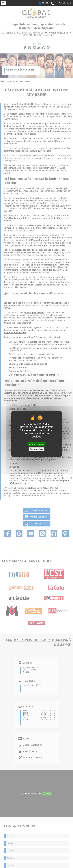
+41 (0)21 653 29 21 (63, 3)
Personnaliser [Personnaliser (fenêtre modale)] (37, 449)
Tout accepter (36, 444)
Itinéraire (46, 3)
